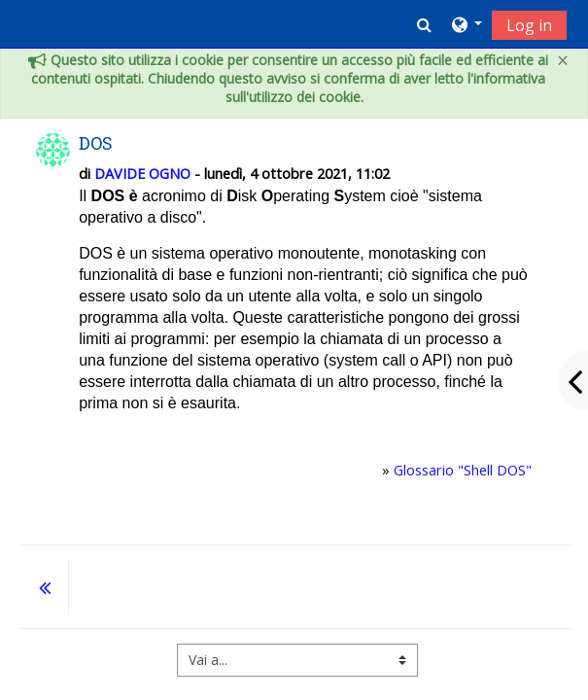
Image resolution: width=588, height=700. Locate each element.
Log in (529, 25)
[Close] (563, 61)
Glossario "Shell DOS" (463, 470)
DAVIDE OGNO (142, 174)
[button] (424, 24)
